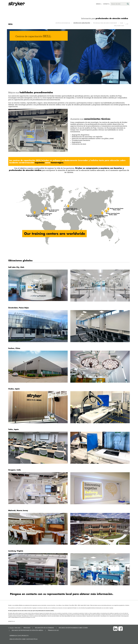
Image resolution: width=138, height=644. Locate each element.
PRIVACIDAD (27, 628)
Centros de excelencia (63, 23)
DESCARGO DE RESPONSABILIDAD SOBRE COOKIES (73, 628)
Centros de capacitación (82, 23)
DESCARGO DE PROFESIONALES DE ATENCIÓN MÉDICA (27, 630)
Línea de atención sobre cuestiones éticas (24, 639)
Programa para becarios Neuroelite (105, 23)
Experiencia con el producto (19, 636)
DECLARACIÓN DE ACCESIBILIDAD (44, 628)
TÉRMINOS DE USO (53, 630)
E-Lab (121, 23)
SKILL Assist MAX (119, 26)
